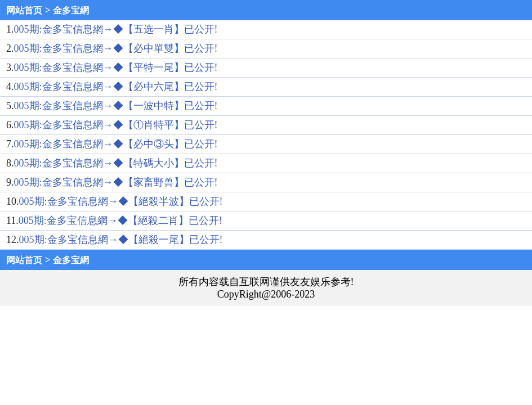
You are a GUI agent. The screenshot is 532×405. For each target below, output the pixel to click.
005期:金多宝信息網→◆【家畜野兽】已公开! (116, 182)
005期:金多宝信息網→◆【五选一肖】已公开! (116, 29)
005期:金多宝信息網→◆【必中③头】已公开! (116, 144)
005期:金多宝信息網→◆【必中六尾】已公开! (116, 87)
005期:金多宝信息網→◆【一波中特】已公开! (116, 106)
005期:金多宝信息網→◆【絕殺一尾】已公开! (121, 240)
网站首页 (24, 10)
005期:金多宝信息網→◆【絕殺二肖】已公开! (120, 220)
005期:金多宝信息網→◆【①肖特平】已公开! (116, 125)
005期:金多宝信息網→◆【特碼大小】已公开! (116, 163)
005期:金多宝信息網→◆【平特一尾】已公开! (116, 67)
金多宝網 (71, 10)
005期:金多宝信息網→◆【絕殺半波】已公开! (121, 201)
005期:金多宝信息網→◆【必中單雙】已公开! (116, 48)
